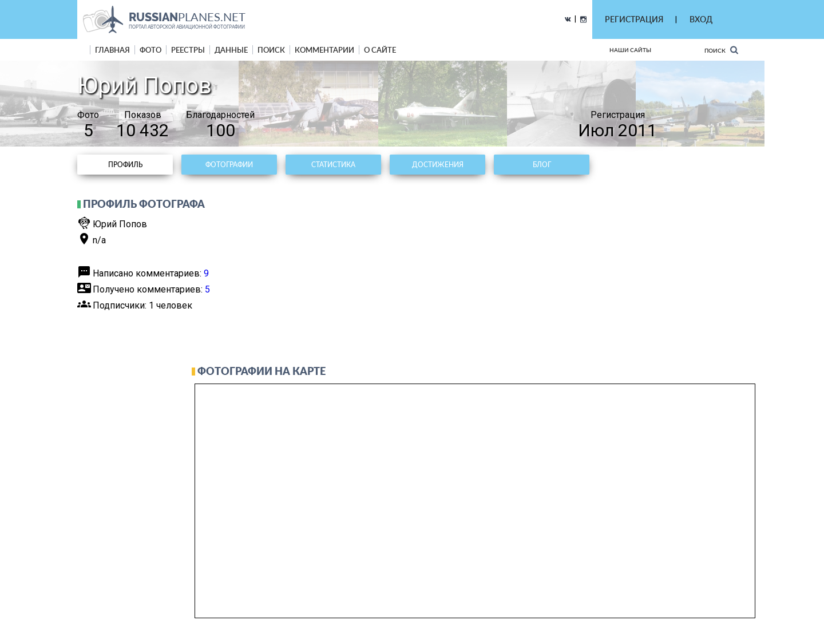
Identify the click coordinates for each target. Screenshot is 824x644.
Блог (542, 165)
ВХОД (701, 19)
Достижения (438, 165)
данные (231, 50)
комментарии (324, 50)
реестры (188, 50)
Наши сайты (630, 50)
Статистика (333, 165)
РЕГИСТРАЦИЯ (634, 19)
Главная (112, 50)
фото (150, 50)
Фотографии (229, 165)
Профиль (125, 165)
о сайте (380, 50)
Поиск (721, 50)
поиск (271, 50)
